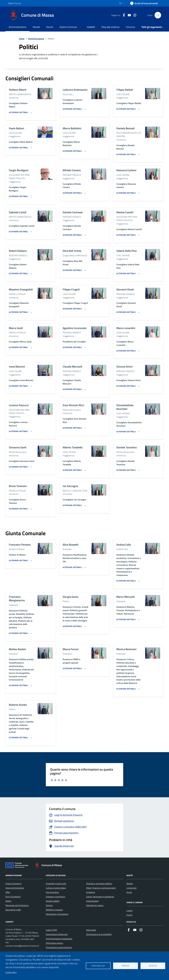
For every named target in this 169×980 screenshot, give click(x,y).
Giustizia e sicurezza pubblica (99, 883)
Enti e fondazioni (13, 897)
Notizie (130, 883)
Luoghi (129, 911)
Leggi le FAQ (51, 930)
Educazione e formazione (57, 914)
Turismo (49, 905)
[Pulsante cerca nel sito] (158, 15)
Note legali (91, 930)
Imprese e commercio (55, 897)
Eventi (129, 915)
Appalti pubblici (53, 901)
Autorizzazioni (92, 901)
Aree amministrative (15, 888)
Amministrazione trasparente (59, 939)
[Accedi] (144, 3)
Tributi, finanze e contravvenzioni (101, 888)
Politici (8, 901)
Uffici (8, 892)
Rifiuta (126, 966)
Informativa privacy (55, 943)
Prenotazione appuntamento (59, 947)
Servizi (50, 27)
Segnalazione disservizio (57, 934)
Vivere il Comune (68, 27)
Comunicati (132, 888)
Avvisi (129, 892)
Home (22, 39)
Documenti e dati (13, 910)
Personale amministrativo (17, 905)
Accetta (153, 966)
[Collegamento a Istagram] (134, 15)
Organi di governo (13, 883)
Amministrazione (18, 27)
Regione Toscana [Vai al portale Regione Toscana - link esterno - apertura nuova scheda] (15, 3)
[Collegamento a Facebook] (123, 15)
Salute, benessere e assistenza (100, 897)
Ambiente (91, 892)
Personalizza (98, 966)
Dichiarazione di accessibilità (99, 934)
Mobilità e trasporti (54, 910)
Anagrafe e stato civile (56, 883)
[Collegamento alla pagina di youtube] (128, 15)
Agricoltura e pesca (95, 905)
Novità (36, 27)
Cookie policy (11, 972)
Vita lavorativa (52, 892)
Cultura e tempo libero (56, 888)
